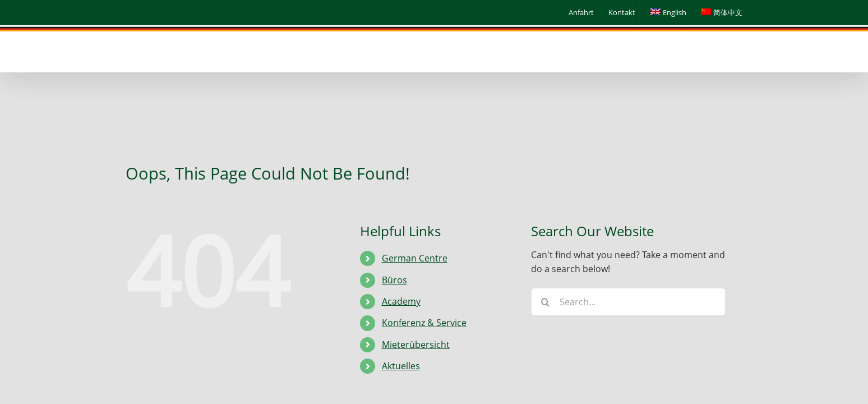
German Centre (415, 258)
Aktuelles (401, 366)
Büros (394, 280)
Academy (401, 301)
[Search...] (628, 302)
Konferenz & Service (424, 323)
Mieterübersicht (416, 345)
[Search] (545, 302)
